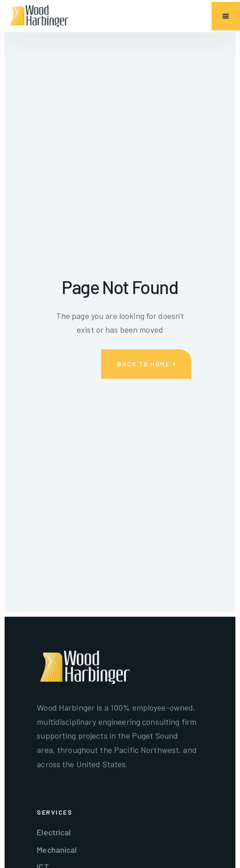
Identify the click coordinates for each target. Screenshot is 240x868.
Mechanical (57, 850)
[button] (226, 16)
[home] (39, 16)
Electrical (54, 832)
